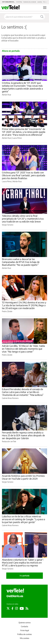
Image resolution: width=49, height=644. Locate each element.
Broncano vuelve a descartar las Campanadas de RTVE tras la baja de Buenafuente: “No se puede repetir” (21, 262)
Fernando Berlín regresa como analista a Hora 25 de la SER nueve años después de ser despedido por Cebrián (23, 435)
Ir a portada (25, 576)
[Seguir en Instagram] (17, 608)
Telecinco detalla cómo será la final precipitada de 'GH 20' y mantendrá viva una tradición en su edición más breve (23, 219)
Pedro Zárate (7, 311)
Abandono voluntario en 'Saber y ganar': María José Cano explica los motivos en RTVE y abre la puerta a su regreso (23, 563)
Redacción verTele (9, 441)
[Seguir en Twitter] (8, 608)
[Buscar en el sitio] (22, 17)
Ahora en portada (11, 51)
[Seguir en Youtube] (22, 608)
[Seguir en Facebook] (12, 608)
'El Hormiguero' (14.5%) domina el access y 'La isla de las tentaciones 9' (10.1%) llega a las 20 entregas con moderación (24, 305)
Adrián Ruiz (6, 95)
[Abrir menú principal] (45, 8)
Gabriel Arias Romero (10, 398)
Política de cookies (24, 634)
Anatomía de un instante (30, 2)
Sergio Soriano (8, 225)
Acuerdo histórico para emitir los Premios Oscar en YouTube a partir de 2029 (23, 477)
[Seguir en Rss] (27, 608)
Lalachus (40, 2)
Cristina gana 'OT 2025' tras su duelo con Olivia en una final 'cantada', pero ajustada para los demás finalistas (24, 175)
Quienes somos (25, 623)
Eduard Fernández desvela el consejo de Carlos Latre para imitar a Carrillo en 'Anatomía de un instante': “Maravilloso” (23, 392)
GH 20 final (19, 2)
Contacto (24, 626)
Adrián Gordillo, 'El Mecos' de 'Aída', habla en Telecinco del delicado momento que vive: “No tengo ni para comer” (23, 349)
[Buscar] (42, 17)
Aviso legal (25, 630)
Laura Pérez (17, 138)
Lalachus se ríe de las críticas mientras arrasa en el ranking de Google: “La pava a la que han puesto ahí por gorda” (23, 519)
